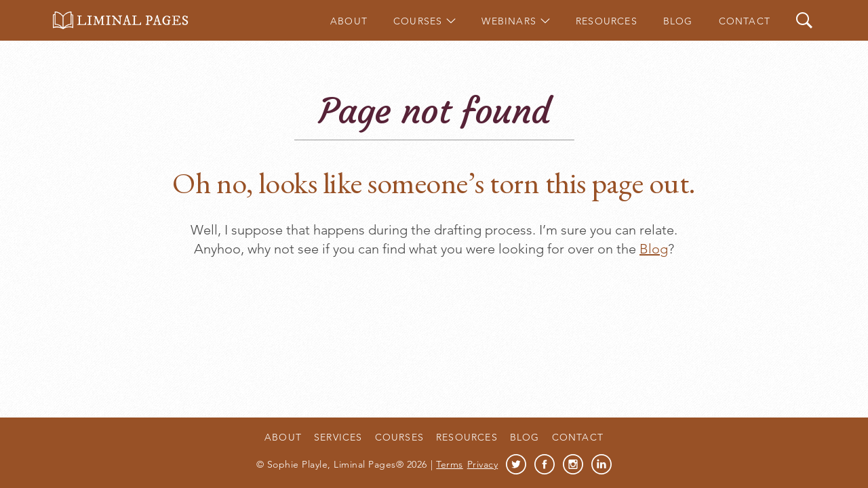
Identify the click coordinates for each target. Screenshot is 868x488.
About (349, 21)
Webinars (509, 21)
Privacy (483, 464)
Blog (678, 21)
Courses (418, 21)
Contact (745, 21)
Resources (607, 21)
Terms (450, 464)
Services (338, 437)
